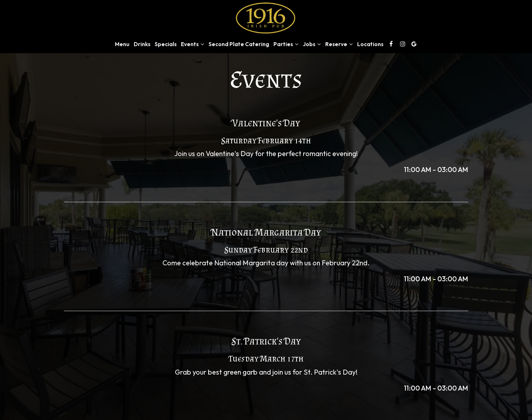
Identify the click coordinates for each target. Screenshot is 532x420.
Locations (370, 44)
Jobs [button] (312, 44)
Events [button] (193, 44)
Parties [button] (286, 44)
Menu (122, 44)
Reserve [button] (339, 44)
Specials (166, 44)
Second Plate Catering (239, 44)
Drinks (142, 44)
